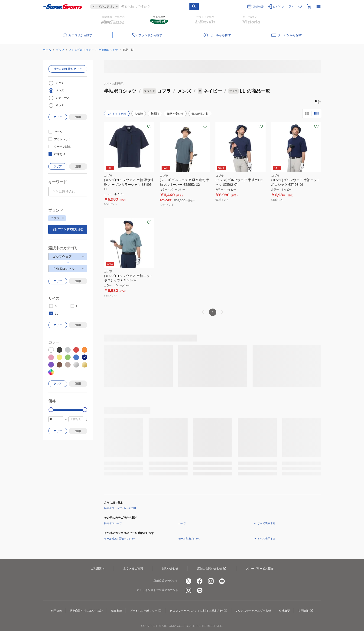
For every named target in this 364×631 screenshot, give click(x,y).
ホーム (47, 50)
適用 (78, 117)
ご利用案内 (97, 568)
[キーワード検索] (194, 7)
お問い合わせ (170, 568)
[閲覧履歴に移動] (291, 7)
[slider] (51, 410)
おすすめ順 (117, 114)
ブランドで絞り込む (68, 229)
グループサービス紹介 (260, 568)
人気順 (139, 114)
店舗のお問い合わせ (212, 569)
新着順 (155, 114)
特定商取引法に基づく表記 (86, 611)
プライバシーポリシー (146, 611)
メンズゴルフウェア (81, 50)
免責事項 (116, 611)
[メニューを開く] (318, 7)
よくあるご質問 (133, 568)
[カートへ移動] (309, 7)
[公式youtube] (222, 581)
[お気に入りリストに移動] (300, 7)
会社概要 (284, 611)
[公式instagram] (211, 581)
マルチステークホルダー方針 (253, 611)
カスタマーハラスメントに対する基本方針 (198, 611)
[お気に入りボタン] (149, 127)
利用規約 (56, 611)
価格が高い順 (200, 114)
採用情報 (305, 611)
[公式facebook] (200, 581)
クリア (58, 117)
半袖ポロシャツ (108, 50)
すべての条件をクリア (68, 69)
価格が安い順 (175, 114)
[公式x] (188, 581)
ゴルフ (60, 50)
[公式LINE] (200, 590)
